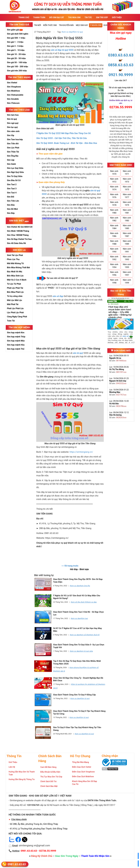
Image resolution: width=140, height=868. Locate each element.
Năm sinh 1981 (127, 211)
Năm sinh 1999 (127, 281)
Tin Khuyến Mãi (66, 25)
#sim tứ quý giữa (86, 651)
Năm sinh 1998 (114, 281)
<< (70, 566)
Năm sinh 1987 (127, 235)
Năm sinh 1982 (114, 219)
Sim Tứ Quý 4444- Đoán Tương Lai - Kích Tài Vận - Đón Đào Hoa (67, 143)
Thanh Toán (39, 17)
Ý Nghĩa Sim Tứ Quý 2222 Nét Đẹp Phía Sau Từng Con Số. (64, 133)
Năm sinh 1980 (114, 211)
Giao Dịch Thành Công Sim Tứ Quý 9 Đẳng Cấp (74, 695)
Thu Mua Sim (74, 17)
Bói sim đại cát (57, 17)
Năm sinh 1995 (127, 266)
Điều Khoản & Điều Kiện (50, 772)
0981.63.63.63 (17, 864)
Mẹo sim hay (82, 25)
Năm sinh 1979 (127, 204)
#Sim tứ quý (78, 32)
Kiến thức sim (50, 25)
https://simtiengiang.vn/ (81, 452)
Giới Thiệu (117, 17)
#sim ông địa (85, 586)
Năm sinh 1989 (127, 242)
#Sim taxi (84, 618)
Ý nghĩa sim (96, 25)
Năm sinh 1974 (114, 188)
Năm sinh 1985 (127, 227)
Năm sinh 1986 (114, 235)
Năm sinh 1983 (127, 219)
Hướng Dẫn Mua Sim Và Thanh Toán (22, 773)
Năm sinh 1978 (114, 204)
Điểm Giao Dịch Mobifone (83, 777)
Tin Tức (88, 17)
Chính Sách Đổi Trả (48, 781)
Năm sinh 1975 (127, 188)
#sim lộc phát (86, 684)
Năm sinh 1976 (114, 196)
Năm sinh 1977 (127, 196)
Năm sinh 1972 (114, 180)
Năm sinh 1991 (127, 250)
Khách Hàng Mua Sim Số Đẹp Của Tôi (84, 783)
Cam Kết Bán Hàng (48, 767)
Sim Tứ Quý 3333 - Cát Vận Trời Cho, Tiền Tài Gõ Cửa (61, 138)
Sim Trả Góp (102, 17)
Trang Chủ (24, 17)
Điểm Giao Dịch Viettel (82, 767)
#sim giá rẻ (61, 671)
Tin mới (37, 25)
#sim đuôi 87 (95, 635)
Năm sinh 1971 (127, 173)
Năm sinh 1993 (127, 258)
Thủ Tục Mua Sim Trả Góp (51, 777)
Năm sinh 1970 (114, 173)
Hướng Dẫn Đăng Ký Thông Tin (22, 779)
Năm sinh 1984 (114, 227)
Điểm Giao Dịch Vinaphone (83, 772)
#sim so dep (67, 32)
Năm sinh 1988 (114, 242)
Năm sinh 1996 (114, 274)
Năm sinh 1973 (127, 180)
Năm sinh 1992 (114, 258)
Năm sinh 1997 (127, 274)
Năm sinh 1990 (114, 250)
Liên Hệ (12, 767)
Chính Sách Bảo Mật (49, 786)
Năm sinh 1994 (114, 266)
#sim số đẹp (84, 635)
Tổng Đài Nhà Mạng (80, 762)
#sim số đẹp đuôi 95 (79, 602)
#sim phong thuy (76, 667)
